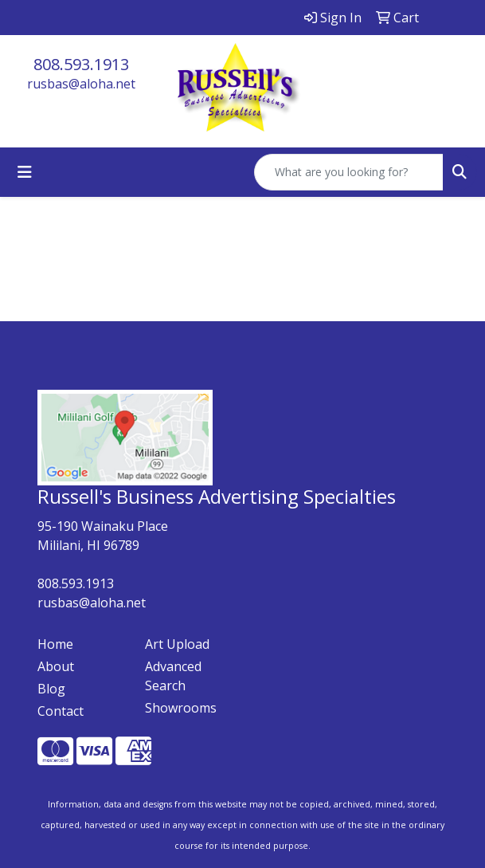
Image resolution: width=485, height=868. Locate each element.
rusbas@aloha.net (81, 84)
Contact (61, 711)
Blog (51, 689)
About (56, 666)
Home (55, 644)
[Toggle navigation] (25, 172)
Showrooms (181, 708)
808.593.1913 (81, 64)
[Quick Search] (349, 172)
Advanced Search (173, 676)
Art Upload (177, 644)
